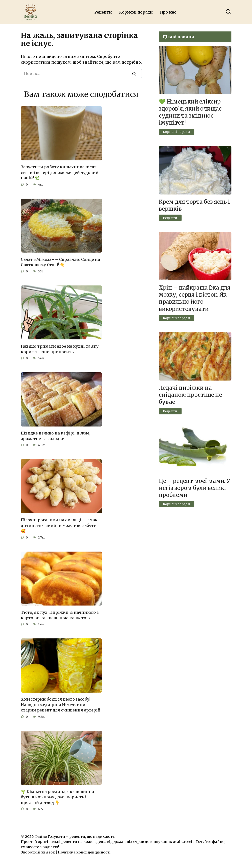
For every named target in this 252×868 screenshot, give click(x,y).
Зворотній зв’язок (38, 851)
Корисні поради (136, 12)
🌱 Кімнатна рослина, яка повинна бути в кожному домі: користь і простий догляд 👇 (57, 796)
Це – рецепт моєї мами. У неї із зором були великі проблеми (195, 488)
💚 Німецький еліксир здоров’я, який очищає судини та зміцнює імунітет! (190, 112)
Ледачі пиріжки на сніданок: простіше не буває (190, 395)
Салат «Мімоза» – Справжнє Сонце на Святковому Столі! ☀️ (60, 262)
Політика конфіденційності (84, 851)
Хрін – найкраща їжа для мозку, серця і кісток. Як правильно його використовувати (195, 298)
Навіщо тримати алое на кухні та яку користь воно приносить (60, 348)
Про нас (168, 12)
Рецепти (103, 12)
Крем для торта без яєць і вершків (194, 205)
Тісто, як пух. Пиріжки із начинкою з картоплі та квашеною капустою (60, 614)
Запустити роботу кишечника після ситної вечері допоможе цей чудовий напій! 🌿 (60, 172)
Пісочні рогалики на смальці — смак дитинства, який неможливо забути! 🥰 (59, 525)
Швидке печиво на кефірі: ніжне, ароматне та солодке (56, 435)
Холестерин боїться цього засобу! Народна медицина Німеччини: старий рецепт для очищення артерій (61, 703)
